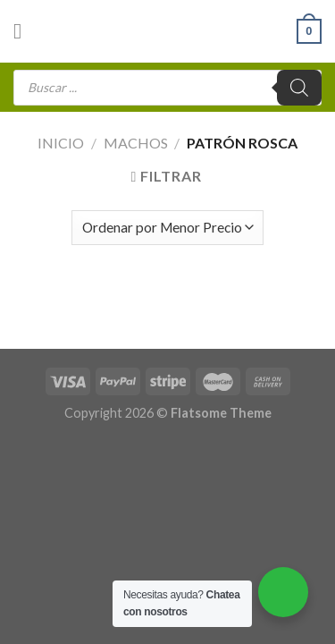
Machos (136, 143)
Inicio (61, 143)
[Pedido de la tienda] (167, 228)
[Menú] (24, 31)
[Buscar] (299, 88)
